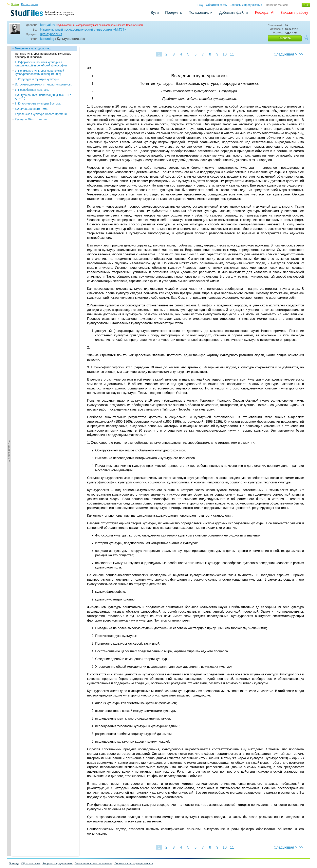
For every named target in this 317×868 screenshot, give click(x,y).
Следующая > (285, 54)
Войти (15, 4)
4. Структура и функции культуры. (37, 79)
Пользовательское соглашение (94, 863)
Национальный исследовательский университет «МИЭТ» (83, 29)
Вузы (155, 13)
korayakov (48, 25)
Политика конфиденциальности (134, 863)
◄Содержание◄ (9, 117)
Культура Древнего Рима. (32, 109)
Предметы (174, 13)
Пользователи (200, 13)
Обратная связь (216, 5)
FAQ (200, 5)
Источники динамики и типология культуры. (43, 84)
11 (232, 54)
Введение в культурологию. (33, 48)
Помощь (14, 863)
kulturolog (47, 39)
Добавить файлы (234, 13)
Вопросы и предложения (246, 5)
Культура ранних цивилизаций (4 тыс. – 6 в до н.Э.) (43, 97)
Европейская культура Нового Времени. (41, 114)
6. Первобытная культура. (32, 90)
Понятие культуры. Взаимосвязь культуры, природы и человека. (43, 55)
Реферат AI (265, 13)
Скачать (285, 38)
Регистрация (30, 4)
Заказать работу (294, 13)
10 (225, 54)
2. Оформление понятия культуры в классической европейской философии (41, 64)
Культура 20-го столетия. (31, 119)
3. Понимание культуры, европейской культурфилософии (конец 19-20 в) (40, 72)
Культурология (51, 34)
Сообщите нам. (135, 25)
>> (301, 54)
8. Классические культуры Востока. (38, 103)
